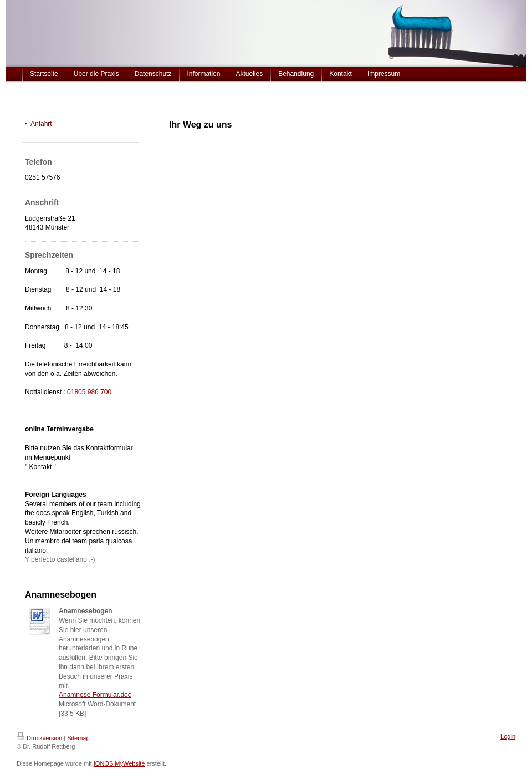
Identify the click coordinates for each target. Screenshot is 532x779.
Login (508, 736)
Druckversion (39, 738)
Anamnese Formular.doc (95, 695)
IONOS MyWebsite (119, 763)
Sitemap (78, 738)
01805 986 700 (89, 392)
